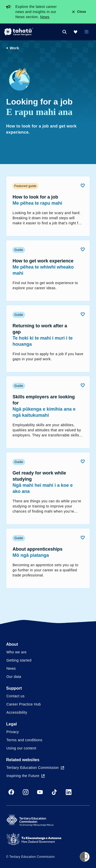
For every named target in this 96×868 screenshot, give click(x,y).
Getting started (19, 660)
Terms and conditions (24, 740)
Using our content (21, 748)
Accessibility (17, 712)
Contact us (15, 696)
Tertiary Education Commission (35, 768)
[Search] (65, 32)
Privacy (13, 732)
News (45, 17)
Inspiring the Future (25, 776)
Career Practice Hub (24, 704)
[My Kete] (76, 32)
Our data (14, 677)
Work (14, 48)
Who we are (17, 652)
